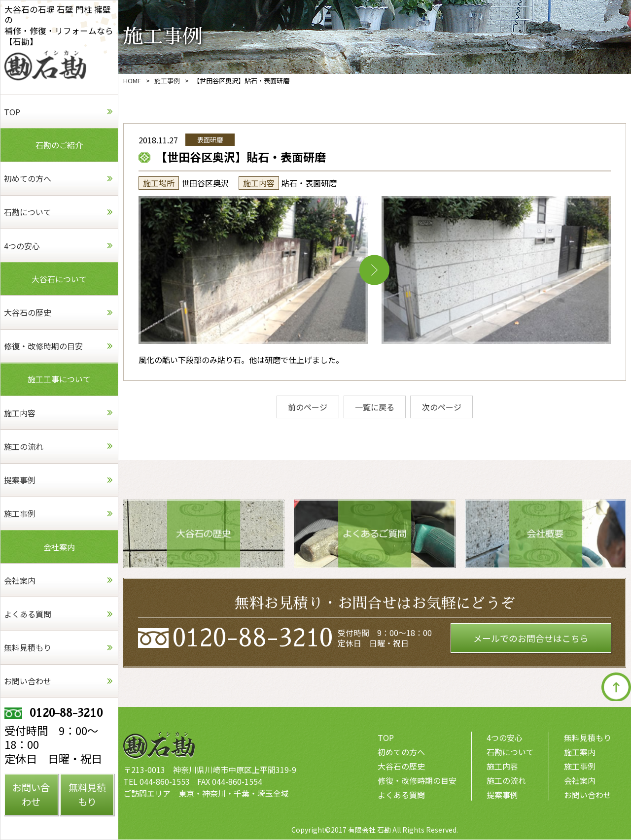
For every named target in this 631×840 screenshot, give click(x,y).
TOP (386, 738)
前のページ (306, 407)
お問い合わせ (588, 795)
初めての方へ (401, 752)
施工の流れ (506, 781)
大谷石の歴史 (401, 767)
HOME (132, 81)
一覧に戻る (375, 407)
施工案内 (580, 752)
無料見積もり (588, 738)
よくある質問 (401, 795)
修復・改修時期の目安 (417, 781)
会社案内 (580, 781)
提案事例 (502, 795)
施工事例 (167, 81)
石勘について (510, 752)
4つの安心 (505, 738)
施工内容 (502, 767)
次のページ (443, 407)
